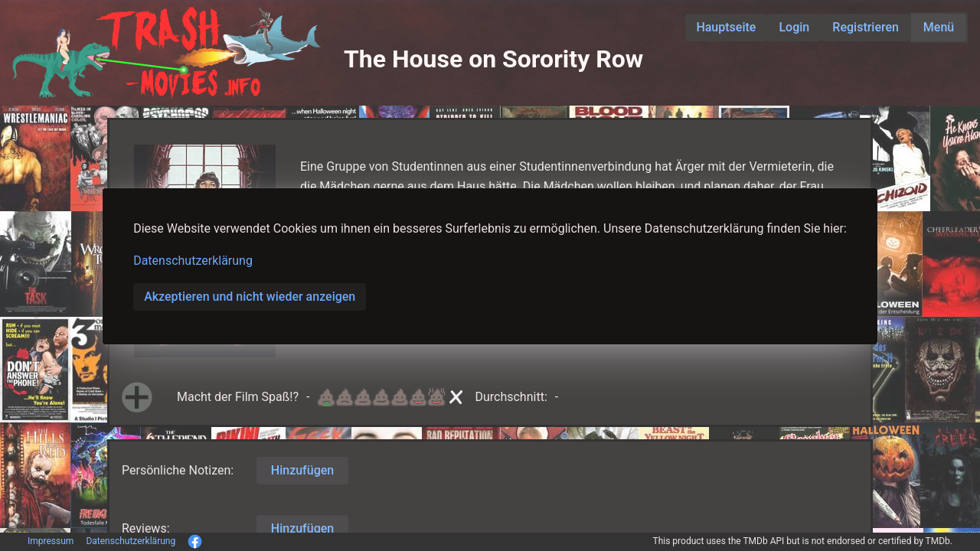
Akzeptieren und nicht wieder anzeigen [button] (250, 297)
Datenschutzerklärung (193, 261)
